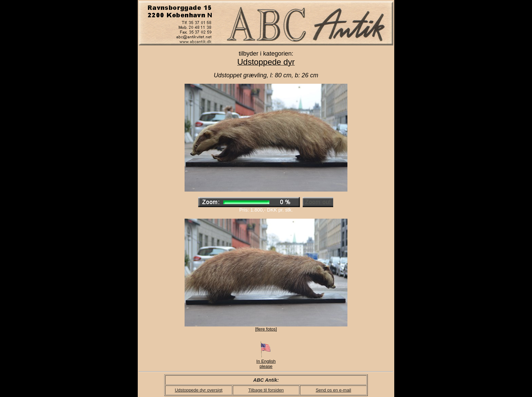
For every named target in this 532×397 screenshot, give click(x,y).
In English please (266, 362)
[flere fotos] (266, 329)
